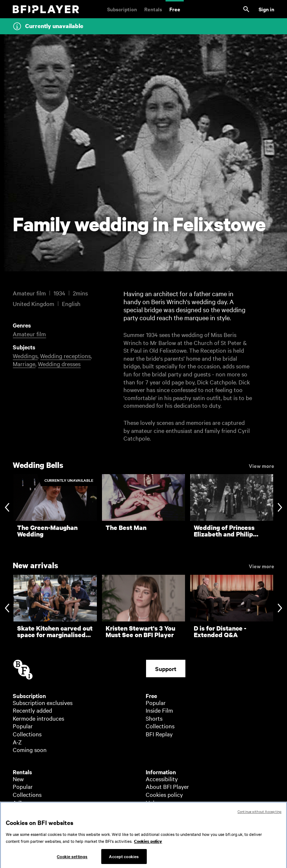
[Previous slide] (7, 508)
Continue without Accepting (260, 817)
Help (152, 802)
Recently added (32, 710)
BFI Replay (159, 734)
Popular (23, 726)
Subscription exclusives (43, 702)
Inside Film (159, 710)
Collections (27, 734)
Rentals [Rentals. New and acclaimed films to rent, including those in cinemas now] (153, 9)
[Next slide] (280, 508)
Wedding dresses (59, 364)
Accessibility (162, 779)
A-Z (17, 742)
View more (262, 465)
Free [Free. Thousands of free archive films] (175, 9)
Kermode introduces (38, 718)
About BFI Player (167, 786)
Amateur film (29, 334)
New (18, 779)
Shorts (154, 718)
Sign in (266, 9)
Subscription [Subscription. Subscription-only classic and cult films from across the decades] (122, 9)
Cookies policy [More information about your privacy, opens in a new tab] (148, 848)
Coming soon (30, 749)
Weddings (25, 356)
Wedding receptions (65, 356)
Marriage (24, 364)
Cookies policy (164, 794)
